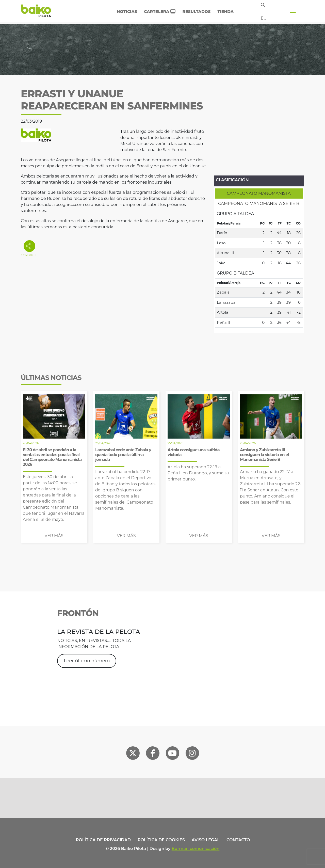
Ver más (54, 536)
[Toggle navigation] (293, 12)
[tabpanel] (259, 268)
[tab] (259, 194)
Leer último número (87, 661)
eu (264, 18)
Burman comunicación (196, 849)
